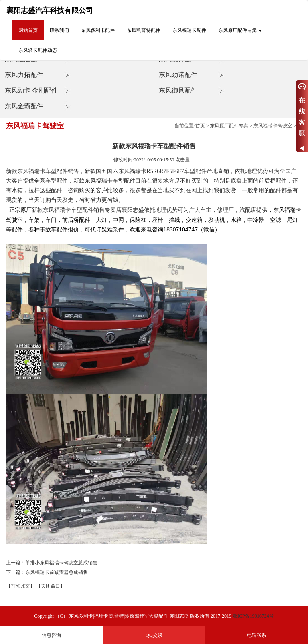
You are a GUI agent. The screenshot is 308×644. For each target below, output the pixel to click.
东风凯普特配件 (144, 30)
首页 (200, 126)
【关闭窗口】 (51, 586)
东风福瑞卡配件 (189, 30)
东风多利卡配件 (98, 30)
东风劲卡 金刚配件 (31, 90)
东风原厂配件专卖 (229, 126)
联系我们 (59, 30)
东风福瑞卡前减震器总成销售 (57, 572)
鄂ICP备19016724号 (253, 616)
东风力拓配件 (24, 75)
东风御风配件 (178, 90)
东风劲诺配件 (178, 75)
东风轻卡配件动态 (38, 50)
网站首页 (28, 30)
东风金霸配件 (24, 106)
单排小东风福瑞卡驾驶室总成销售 (61, 563)
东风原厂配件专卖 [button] (240, 30)
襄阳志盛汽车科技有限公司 (50, 10)
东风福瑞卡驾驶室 (273, 126)
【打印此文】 (20, 586)
